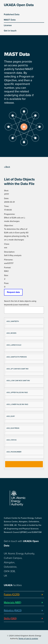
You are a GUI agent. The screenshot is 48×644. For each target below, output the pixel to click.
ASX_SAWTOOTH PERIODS (17, 357)
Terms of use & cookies (28, 639)
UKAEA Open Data (19, 5)
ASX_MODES (11, 333)
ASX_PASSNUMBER (14, 452)
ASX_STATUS (12, 440)
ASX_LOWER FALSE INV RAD (17, 404)
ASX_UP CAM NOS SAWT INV (18, 369)
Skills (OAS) (10, 618)
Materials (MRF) (12, 602)
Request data (13, 292)
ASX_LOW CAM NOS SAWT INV (18, 381)
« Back (7, 167)
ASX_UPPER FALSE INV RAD (17, 393)
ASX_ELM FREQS (13, 428)
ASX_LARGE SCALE (14, 345)
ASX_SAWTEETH (13, 321)
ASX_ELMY (11, 416)
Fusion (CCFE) (12, 595)
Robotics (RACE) (13, 610)
